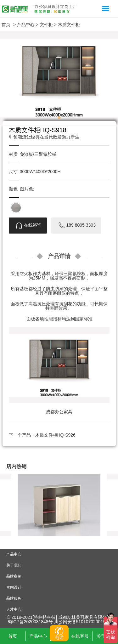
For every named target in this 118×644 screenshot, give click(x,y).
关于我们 (14, 565)
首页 (6, 25)
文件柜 (46, 25)
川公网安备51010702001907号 (82, 624)
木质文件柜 (69, 25)
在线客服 (80, 636)
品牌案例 (14, 576)
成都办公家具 (59, 412)
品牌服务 (14, 598)
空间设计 (14, 587)
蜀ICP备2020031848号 (31, 622)
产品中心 (26, 25)
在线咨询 (28, 226)
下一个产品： (42, 435)
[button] (59, 118)
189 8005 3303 (76, 226)
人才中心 (14, 609)
